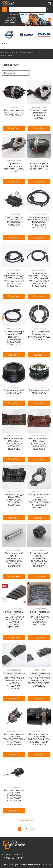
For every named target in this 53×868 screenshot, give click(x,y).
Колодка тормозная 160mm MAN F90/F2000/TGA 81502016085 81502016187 (14, 444)
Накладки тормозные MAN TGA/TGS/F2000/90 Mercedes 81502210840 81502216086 (39, 618)
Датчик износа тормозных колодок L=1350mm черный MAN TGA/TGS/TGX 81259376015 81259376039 (39, 279)
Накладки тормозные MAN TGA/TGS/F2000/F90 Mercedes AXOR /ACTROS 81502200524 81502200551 (14, 619)
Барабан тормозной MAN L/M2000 (39, 392)
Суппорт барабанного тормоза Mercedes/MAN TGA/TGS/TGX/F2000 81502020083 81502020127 (39, 501)
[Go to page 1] (3, 43)
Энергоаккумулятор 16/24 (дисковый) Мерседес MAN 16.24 (39, 166)
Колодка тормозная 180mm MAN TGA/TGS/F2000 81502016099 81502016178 (39, 444)
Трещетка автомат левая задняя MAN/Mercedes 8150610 (39, 114)
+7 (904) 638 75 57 (12, 854)
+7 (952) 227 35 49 (12, 858)
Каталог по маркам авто (24, 52)
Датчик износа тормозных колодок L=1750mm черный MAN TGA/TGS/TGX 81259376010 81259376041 (14, 279)
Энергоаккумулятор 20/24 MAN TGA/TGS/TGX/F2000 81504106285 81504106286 (14, 739)
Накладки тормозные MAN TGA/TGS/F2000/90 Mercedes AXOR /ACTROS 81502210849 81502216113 (14, 681)
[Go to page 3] (6, 43)
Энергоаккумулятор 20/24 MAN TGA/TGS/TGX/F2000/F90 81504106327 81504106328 (39, 739)
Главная (4, 52)
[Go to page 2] (5, 43)
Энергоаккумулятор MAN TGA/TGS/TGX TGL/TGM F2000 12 (14, 113)
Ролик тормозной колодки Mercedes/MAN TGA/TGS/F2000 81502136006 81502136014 (39, 560)
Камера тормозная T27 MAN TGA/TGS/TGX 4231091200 (14, 221)
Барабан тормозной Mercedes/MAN (14, 392)
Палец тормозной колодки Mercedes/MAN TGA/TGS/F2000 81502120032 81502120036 (14, 560)
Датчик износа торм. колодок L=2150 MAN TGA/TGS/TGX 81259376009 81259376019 (39, 222)
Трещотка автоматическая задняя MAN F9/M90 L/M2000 (14, 167)
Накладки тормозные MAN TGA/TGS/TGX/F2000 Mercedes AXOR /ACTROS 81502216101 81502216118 (39, 679)
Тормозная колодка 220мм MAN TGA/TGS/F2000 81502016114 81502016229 (14, 500)
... (41, 52)
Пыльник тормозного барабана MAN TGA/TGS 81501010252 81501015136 (39, 336)
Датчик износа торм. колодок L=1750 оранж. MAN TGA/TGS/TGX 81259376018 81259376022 (14, 338)
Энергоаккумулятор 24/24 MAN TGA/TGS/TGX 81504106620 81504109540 (14, 795)
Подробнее (14, 128)
